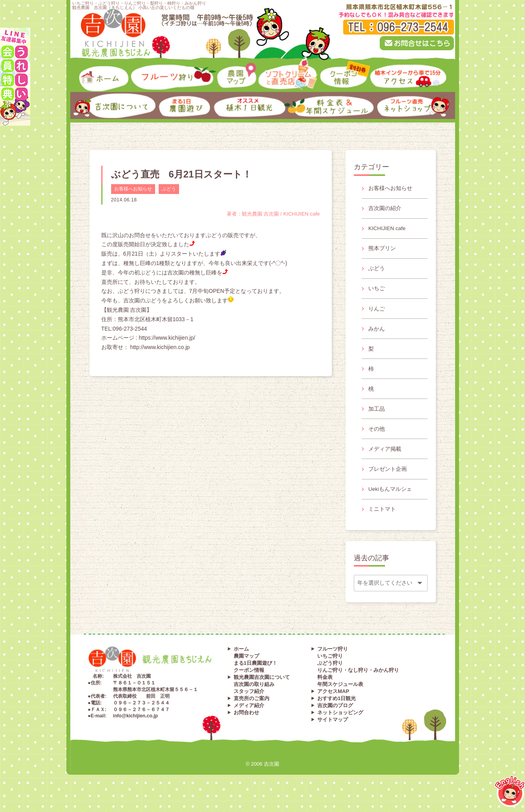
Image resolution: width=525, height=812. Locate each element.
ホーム (241, 661)
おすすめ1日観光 (337, 710)
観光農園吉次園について (262, 689)
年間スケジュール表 (340, 696)
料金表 (325, 689)
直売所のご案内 (252, 710)
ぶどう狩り (330, 675)
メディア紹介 (249, 717)
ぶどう (169, 189)
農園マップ (246, 668)
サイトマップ (333, 731)
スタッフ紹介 (249, 703)
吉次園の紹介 (385, 209)
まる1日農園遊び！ (255, 675)
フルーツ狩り (333, 661)
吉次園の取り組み (254, 696)
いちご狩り (330, 668)
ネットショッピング (340, 724)
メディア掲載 (385, 458)
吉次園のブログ (335, 717)
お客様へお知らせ (133, 189)
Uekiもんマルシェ (391, 499)
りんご (377, 313)
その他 (377, 437)
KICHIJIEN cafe (388, 230)
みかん (377, 333)
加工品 (377, 416)
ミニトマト (382, 520)
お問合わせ (246, 724)
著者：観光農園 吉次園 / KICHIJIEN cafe (270, 214)
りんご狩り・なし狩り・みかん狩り (358, 682)
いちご (377, 292)
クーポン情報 (249, 682)
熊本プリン (382, 251)
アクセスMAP (333, 703)
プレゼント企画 (388, 479)
